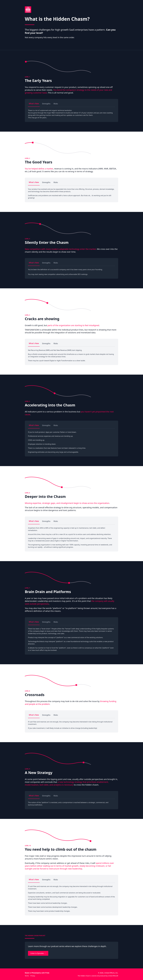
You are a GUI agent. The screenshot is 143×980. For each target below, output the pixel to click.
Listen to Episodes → (38, 953)
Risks (56, 104)
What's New (34, 104)
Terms (27, 976)
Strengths (46, 104)
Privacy (33, 976)
